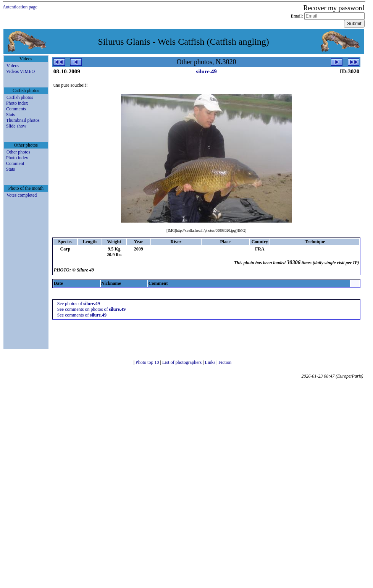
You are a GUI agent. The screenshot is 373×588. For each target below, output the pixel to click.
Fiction (225, 362)
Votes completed (22, 195)
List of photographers (182, 362)
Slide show (16, 126)
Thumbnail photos (23, 120)
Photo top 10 (148, 362)
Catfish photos (20, 97)
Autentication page (20, 7)
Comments (16, 109)
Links (211, 362)
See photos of (79, 304)
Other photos (18, 152)
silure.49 (206, 71)
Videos (13, 66)
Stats (10, 115)
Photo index (17, 103)
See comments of (82, 315)
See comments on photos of (91, 309)
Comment (15, 163)
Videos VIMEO (20, 71)
